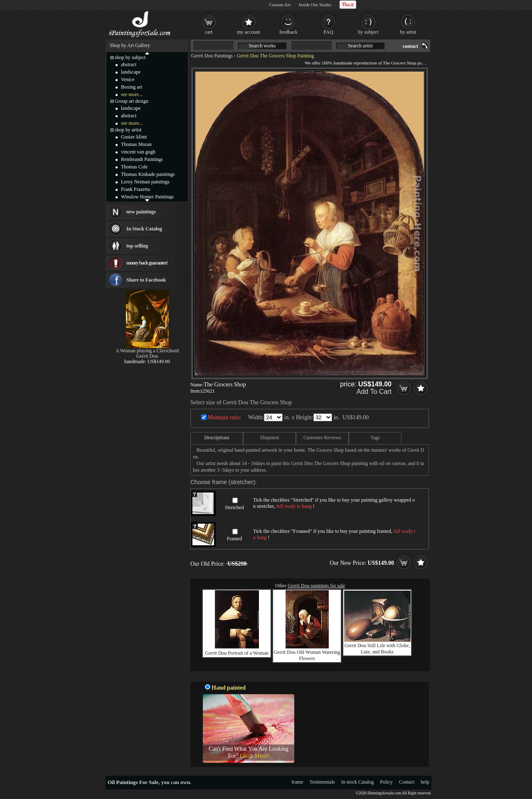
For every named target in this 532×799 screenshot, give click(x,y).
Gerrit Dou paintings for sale (316, 586)
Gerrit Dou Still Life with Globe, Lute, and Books (377, 649)
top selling (137, 246)
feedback (288, 32)
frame (298, 782)
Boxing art (132, 87)
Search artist (360, 46)
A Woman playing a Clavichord (147, 351)
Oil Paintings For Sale (133, 782)
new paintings (141, 212)
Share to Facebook (146, 280)
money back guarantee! (147, 263)
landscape (131, 72)
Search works (262, 46)
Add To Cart (374, 392)
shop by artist (128, 130)
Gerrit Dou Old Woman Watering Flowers (307, 655)
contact (410, 46)
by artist (408, 32)
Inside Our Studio (315, 5)
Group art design (132, 101)
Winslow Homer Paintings (147, 197)
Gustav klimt (134, 137)
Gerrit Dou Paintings (212, 56)
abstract (129, 64)
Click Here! (254, 756)
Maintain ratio (224, 417)
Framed (235, 539)
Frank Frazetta (135, 189)
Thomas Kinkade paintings (148, 174)
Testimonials (322, 782)
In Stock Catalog (144, 229)
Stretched (234, 507)
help (425, 782)
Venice (128, 79)
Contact (407, 782)
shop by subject (130, 57)
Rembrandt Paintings (142, 159)
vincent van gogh (138, 152)
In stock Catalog (358, 782)
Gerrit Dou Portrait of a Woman (236, 653)
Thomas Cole (134, 167)
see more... (132, 94)
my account (249, 32)
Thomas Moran (136, 144)
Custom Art (280, 5)
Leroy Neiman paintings (145, 182)
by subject (368, 32)
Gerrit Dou (147, 356)
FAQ (328, 32)
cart (209, 32)
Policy (386, 782)
